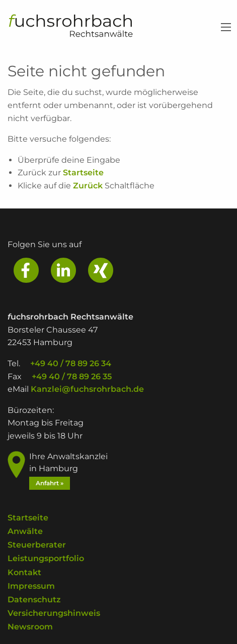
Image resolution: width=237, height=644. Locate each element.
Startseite (83, 173)
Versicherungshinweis (54, 614)
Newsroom (30, 627)
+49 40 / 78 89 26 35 (72, 377)
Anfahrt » (50, 483)
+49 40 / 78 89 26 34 (71, 363)
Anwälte (25, 532)
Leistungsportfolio (46, 559)
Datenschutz (34, 600)
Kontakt (24, 572)
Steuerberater (37, 545)
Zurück (88, 186)
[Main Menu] (226, 27)
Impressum (31, 586)
